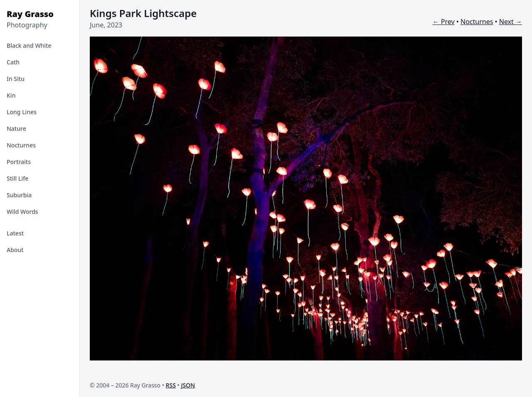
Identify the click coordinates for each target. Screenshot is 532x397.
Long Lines (22, 112)
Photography (27, 25)
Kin (11, 95)
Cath (13, 62)
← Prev (444, 22)
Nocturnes (21, 145)
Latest (15, 233)
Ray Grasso (30, 14)
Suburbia (19, 195)
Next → (511, 22)
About (15, 250)
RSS (171, 385)
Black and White (29, 45)
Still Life (17, 178)
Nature (16, 129)
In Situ (16, 79)
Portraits (19, 162)
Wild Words (22, 212)
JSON (188, 385)
